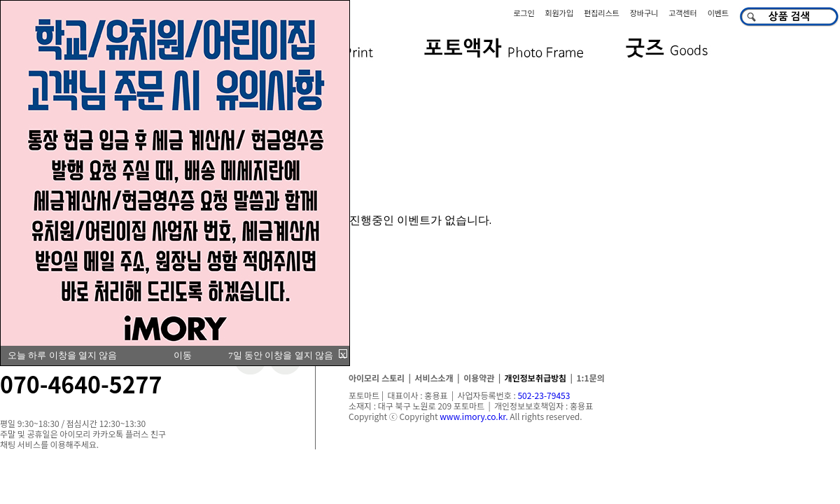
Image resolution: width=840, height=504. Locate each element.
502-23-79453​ (544, 395)
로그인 (524, 13)
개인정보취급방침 (535, 378)
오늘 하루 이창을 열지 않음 (62, 355)
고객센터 (682, 13)
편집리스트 (602, 13)
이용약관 (479, 378)
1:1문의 (591, 378)
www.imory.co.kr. (474, 416)
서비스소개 (434, 378)
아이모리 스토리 (377, 378)
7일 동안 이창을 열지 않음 (281, 355)
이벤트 (718, 13)
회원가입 (559, 13)
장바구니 (644, 13)
